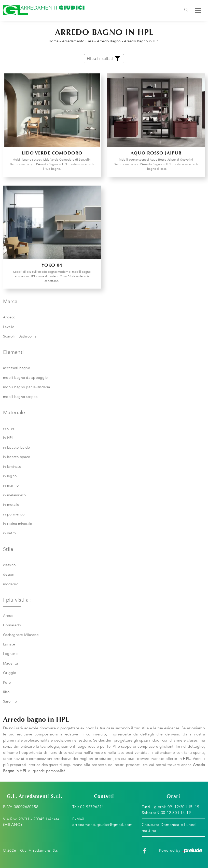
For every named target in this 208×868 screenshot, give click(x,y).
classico (9, 565)
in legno (10, 476)
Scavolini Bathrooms (20, 336)
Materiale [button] (14, 413)
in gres (9, 428)
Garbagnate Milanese (21, 635)
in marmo (11, 485)
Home (54, 41)
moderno (11, 584)
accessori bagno (17, 368)
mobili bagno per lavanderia (26, 387)
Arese (8, 616)
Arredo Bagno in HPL (142, 41)
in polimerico (14, 514)
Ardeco (9, 317)
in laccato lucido (16, 448)
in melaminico (14, 495)
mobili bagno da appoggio (25, 378)
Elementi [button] (13, 352)
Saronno (10, 701)
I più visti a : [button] (17, 600)
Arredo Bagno (109, 41)
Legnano (10, 654)
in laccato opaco (17, 457)
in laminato (12, 467)
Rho (6, 692)
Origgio (10, 673)
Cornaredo (12, 625)
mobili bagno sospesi (21, 397)
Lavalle (9, 327)
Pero (7, 683)
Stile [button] (8, 549)
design (9, 574)
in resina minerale (18, 524)
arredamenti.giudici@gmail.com (102, 825)
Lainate (9, 644)
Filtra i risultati (104, 59)
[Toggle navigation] (186, 10)
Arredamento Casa (78, 41)
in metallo (11, 505)
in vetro (9, 533)
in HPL (8, 438)
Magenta (10, 663)
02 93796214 (92, 807)
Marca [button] (10, 301)
